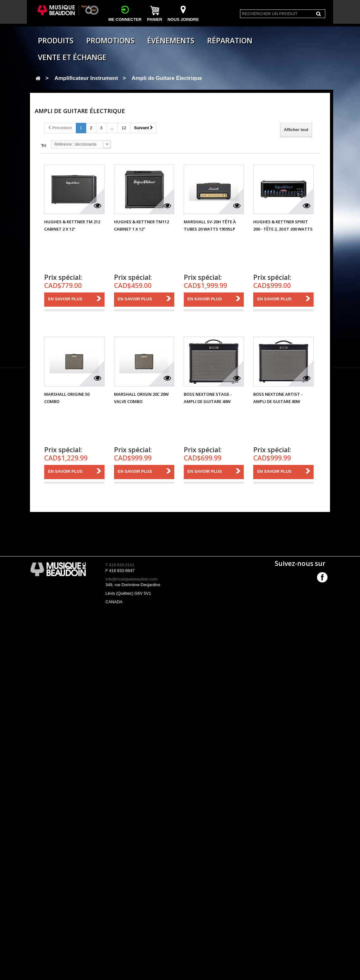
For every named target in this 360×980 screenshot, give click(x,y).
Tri (44, 145)
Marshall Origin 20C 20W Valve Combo (141, 398)
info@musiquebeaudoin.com (132, 579)
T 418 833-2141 (120, 565)
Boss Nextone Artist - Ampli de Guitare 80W (278, 398)
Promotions (110, 40)
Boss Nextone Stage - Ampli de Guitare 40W (208, 398)
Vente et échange (72, 57)
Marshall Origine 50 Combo (67, 398)
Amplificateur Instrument (86, 78)
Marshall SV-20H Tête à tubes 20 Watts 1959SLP (210, 225)
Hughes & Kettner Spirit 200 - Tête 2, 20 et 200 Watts (283, 225)
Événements (171, 40)
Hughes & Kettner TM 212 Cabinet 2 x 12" (72, 225)
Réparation (230, 40)
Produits (56, 40)
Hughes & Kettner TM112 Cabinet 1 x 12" (141, 225)
